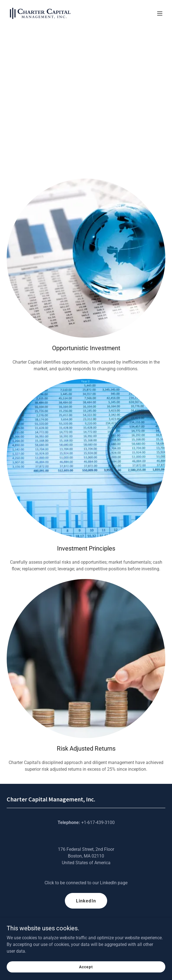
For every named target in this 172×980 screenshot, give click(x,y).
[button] (160, 13)
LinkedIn (86, 901)
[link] (40, 13)
